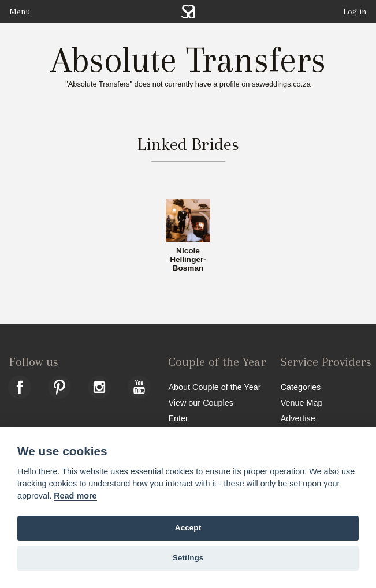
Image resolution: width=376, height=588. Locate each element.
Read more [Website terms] (75, 496)
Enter (178, 418)
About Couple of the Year (214, 387)
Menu (20, 12)
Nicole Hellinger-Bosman (188, 260)
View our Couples (201, 402)
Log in (355, 12)
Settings (188, 558)
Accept (188, 528)
